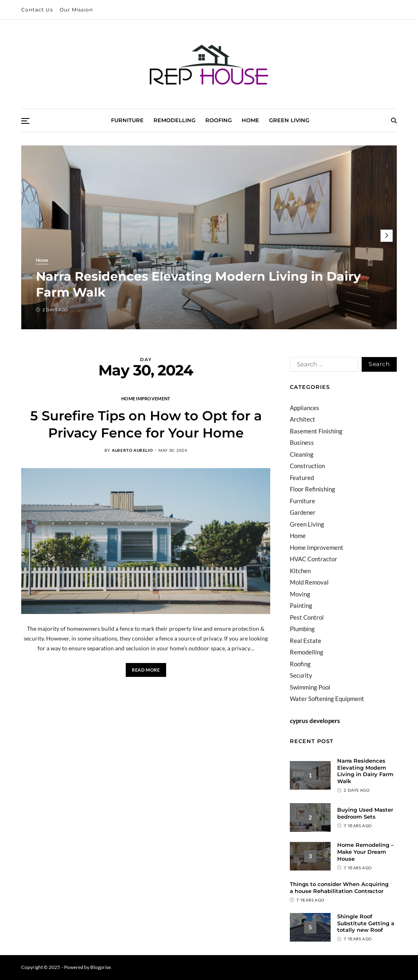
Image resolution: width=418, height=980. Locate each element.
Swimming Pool (310, 687)
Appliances (305, 408)
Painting (301, 605)
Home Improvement (146, 398)
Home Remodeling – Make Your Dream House (366, 852)
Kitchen (300, 571)
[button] (387, 236)
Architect (302, 419)
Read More (146, 670)
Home (250, 120)
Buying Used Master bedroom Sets (365, 813)
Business (302, 442)
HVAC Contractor (313, 559)
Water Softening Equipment (327, 699)
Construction (307, 466)
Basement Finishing (316, 431)
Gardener (303, 512)
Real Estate (306, 641)
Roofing (219, 120)
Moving (300, 594)
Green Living (289, 120)
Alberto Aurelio (132, 450)
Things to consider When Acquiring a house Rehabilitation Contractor (339, 887)
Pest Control (307, 617)
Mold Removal (309, 582)
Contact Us (37, 10)
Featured (302, 478)
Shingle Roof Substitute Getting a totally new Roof (366, 923)
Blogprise (100, 967)
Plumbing (302, 629)
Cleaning (302, 454)
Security (301, 675)
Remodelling (175, 120)
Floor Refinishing (312, 489)
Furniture (127, 120)
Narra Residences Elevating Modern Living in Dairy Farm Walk (365, 771)
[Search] (394, 121)
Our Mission (76, 10)
